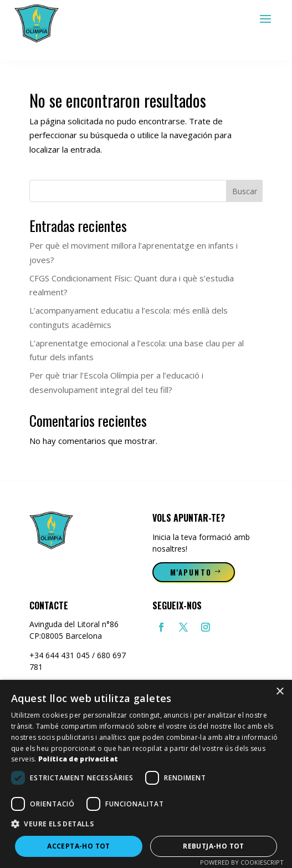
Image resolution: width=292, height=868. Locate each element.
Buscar (245, 191)
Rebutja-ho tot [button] (214, 846)
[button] (146, 824)
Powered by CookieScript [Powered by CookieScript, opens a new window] (242, 862)
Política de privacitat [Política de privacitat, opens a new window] (78, 759)
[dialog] (146, 774)
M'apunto (191, 572)
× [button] (280, 692)
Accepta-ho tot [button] (79, 846)
